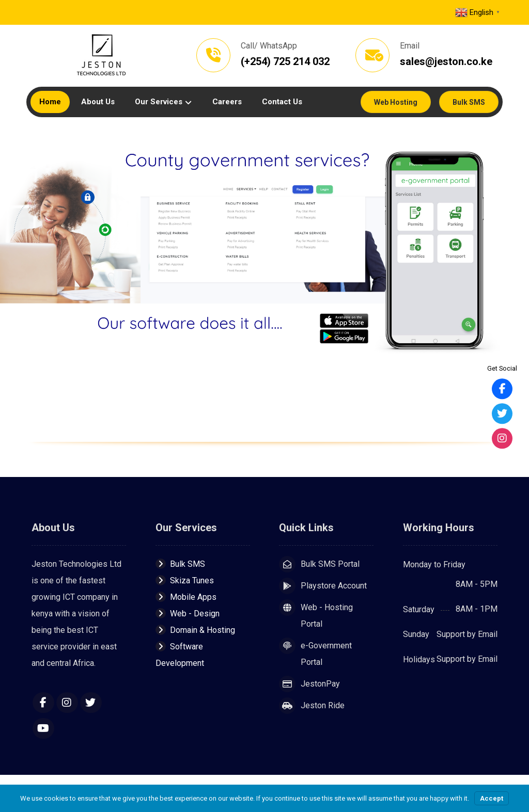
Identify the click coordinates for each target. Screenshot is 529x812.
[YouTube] (43, 728)
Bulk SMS (180, 564)
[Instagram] (67, 703)
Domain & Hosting (195, 630)
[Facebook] (43, 703)
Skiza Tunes (185, 580)
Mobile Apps (186, 597)
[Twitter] (91, 703)
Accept (492, 798)
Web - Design (188, 614)
